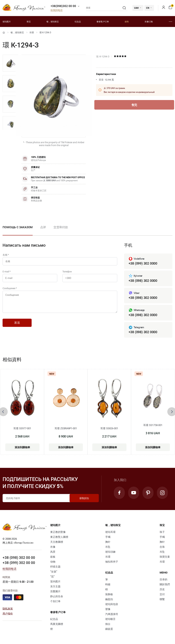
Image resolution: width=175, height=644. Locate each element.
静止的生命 (57, 596)
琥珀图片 (7, 22)
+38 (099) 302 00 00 (19, 563)
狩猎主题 (55, 567)
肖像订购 (149, 22)
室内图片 (55, 581)
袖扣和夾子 (112, 562)
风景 (53, 552)
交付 (162, 594)
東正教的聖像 (58, 532)
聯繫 (162, 599)
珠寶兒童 (165, 557)
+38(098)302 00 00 (63, 6)
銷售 (127, 22)
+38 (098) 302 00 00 (19, 557)
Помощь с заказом (18, 227)
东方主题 (55, 586)
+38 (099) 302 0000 (143, 263)
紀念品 (54, 619)
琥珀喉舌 (110, 619)
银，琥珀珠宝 (53, 22)
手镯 (108, 537)
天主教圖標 (57, 542)
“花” (52, 576)
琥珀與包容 (112, 604)
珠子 (162, 532)
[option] (10, 63)
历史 (162, 589)
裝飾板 (109, 594)
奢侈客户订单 (103, 22)
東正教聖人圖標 (59, 537)
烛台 (108, 624)
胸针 (108, 542)
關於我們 (165, 584)
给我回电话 (57, 10)
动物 (53, 562)
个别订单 (55, 601)
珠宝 (29, 22)
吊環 (32, 32)
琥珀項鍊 (110, 552)
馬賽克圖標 (57, 624)
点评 (43, 227)
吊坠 (108, 547)
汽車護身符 (112, 614)
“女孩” (54, 571)
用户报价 (8, 613)
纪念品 (78, 22)
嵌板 (53, 557)
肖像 (53, 547)
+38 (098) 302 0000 (143, 281)
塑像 (108, 609)
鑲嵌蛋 (109, 629)
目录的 (163, 579)
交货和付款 (61, 227)
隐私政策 (8, 608)
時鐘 (108, 584)
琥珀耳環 (110, 532)
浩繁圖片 (55, 591)
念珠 (162, 547)
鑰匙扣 (109, 599)
